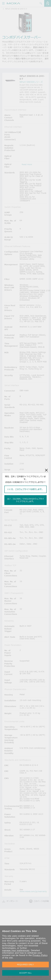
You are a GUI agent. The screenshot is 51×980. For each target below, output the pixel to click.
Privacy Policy (40, 955)
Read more (27, 164)
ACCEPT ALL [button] (26, 973)
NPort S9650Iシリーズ (31, 82)
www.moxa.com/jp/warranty (33, 891)
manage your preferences (16, 950)
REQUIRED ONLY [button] (26, 965)
